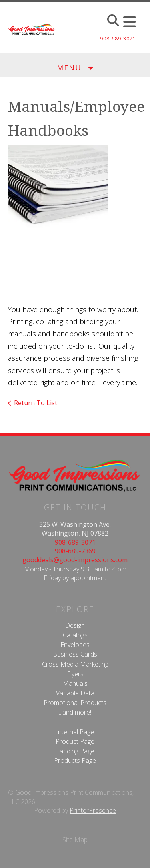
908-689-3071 (75, 542)
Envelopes (75, 645)
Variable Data (75, 693)
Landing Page (75, 751)
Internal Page (75, 732)
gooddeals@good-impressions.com (75, 560)
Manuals (75, 683)
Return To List (36, 403)
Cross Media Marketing (75, 664)
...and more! (75, 712)
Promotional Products (75, 703)
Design (75, 625)
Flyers (75, 674)
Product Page (75, 741)
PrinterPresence (93, 810)
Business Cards (75, 654)
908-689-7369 (75, 551)
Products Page (75, 760)
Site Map (75, 840)
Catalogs (75, 635)
